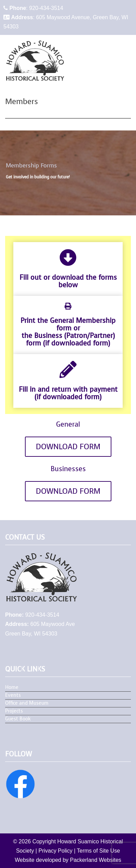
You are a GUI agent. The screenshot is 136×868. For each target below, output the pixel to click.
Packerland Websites (96, 860)
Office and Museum (27, 703)
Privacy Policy (55, 851)
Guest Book (18, 719)
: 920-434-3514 (33, 8)
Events (13, 695)
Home (12, 687)
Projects (14, 711)
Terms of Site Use (98, 851)
